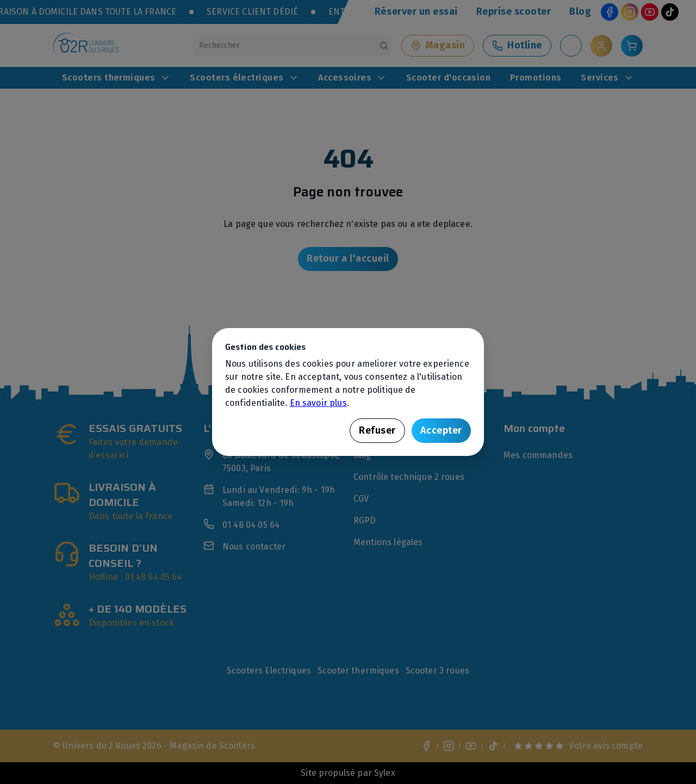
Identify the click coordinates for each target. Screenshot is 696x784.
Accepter (441, 430)
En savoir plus (318, 403)
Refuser (377, 430)
